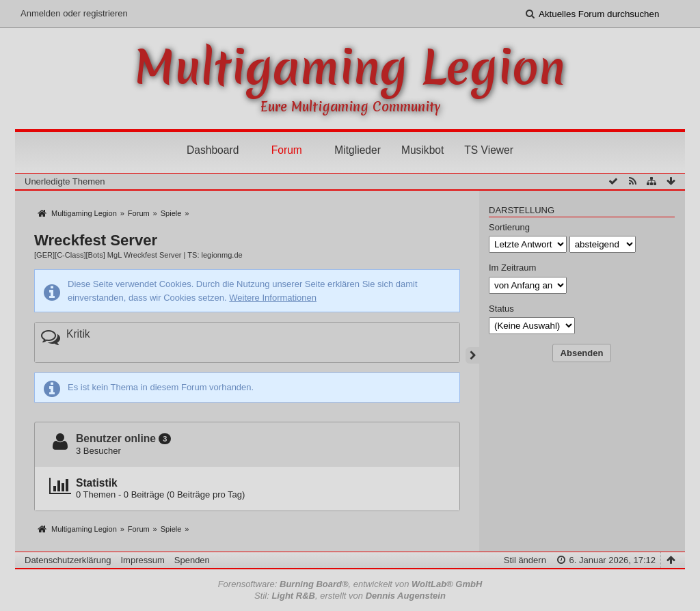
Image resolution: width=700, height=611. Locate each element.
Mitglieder (358, 150)
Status (501, 309)
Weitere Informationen (273, 298)
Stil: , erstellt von (350, 596)
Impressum (142, 560)
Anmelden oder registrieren (74, 13)
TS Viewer (489, 150)
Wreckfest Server (96, 240)
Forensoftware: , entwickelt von (350, 584)
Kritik (78, 334)
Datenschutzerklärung (68, 560)
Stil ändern (525, 560)
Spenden (192, 560)
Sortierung (509, 227)
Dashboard (213, 150)
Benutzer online (116, 438)
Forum (287, 150)
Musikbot (422, 150)
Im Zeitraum (512, 268)
